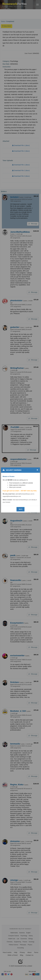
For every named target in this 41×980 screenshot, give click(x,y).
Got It (20, 509)
